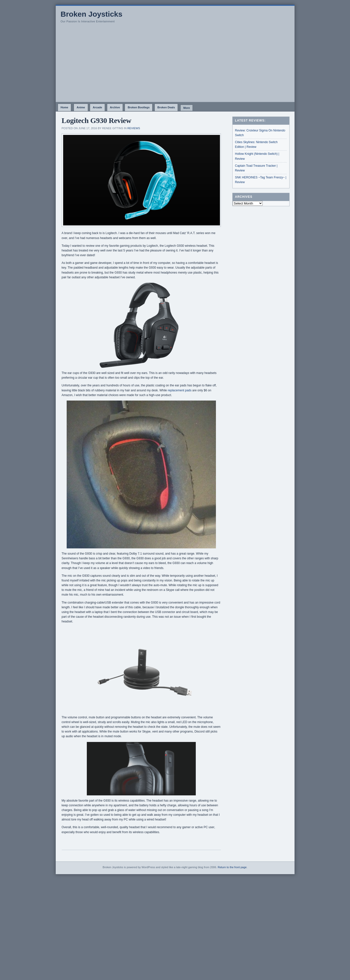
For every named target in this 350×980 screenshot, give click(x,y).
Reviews (134, 128)
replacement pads (179, 390)
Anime (81, 107)
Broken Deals (166, 107)
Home (65, 107)
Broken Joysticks (92, 14)
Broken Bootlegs (139, 107)
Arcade (97, 107)
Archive (115, 107)
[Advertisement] (175, 65)
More (187, 108)
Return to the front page (232, 867)
